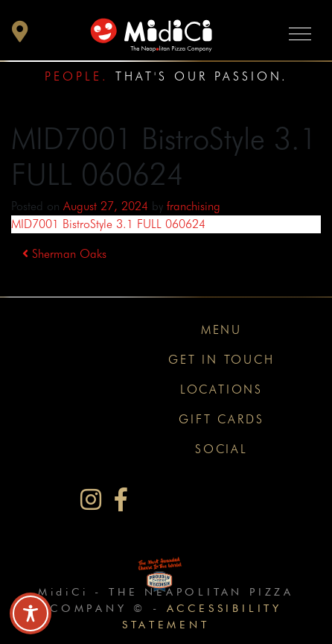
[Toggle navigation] (300, 33)
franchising (194, 206)
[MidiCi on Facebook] (121, 500)
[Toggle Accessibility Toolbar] (31, 613)
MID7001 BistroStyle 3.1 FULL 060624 (108, 224)
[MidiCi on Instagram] (91, 500)
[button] (20, 35)
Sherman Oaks (64, 254)
